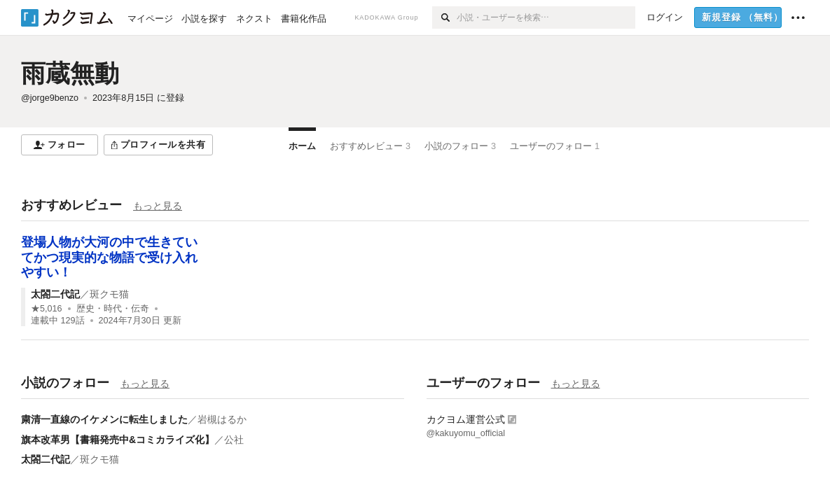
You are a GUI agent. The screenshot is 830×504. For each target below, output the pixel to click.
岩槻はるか (222, 419)
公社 (234, 440)
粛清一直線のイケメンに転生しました (104, 419)
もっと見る (158, 206)
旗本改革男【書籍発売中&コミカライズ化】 (118, 440)
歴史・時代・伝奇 (113, 309)
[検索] (444, 17)
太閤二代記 (55, 294)
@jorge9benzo (50, 98)
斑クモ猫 (109, 294)
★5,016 (47, 309)
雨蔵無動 (70, 73)
